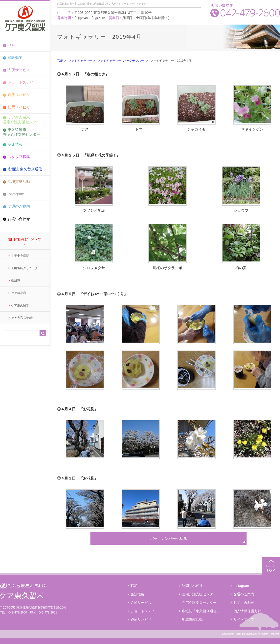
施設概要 (15, 57)
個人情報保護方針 (247, 611)
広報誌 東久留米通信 (25, 169)
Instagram (16, 194)
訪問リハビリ (19, 107)
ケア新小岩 (19, 293)
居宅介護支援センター (199, 594)
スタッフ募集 (19, 157)
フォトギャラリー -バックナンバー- (121, 61)
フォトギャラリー (80, 61)
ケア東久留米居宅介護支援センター (22, 119)
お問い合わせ (19, 219)
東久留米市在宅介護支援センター (22, 132)
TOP (12, 45)
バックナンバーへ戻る (168, 538)
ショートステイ (21, 82)
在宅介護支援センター (199, 603)
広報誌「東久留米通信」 (201, 611)
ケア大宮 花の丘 (22, 318)
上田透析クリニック (25, 268)
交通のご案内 (19, 206)
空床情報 (15, 144)
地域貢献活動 (19, 181)
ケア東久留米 (20, 305)
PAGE (271, 568)
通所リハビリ (19, 95)
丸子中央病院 (20, 256)
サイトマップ (244, 619)
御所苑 (16, 281)
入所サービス (19, 70)
